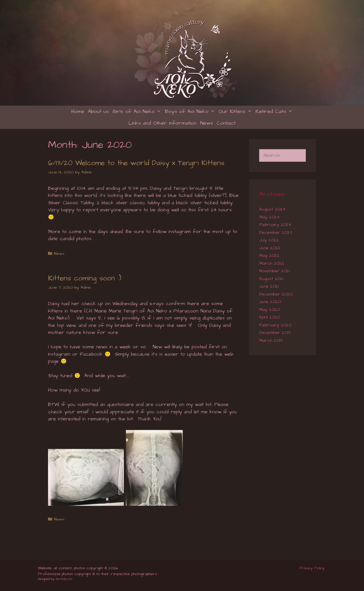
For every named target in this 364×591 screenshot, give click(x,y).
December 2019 (275, 333)
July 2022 (269, 240)
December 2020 (276, 294)
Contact (226, 123)
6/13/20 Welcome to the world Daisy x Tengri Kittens (136, 163)
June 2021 (269, 286)
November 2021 (274, 271)
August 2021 (271, 279)
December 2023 (276, 233)
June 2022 (270, 248)
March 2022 (272, 263)
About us (98, 111)
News (207, 123)
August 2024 (272, 209)
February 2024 (275, 225)
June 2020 (270, 302)
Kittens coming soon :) (85, 278)
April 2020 (270, 317)
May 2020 (269, 310)
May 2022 (269, 256)
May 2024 (269, 217)
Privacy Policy (313, 568)
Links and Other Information (162, 123)
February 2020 (275, 325)
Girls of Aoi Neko (138, 111)
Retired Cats (275, 111)
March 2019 (271, 340)
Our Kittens (236, 111)
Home (78, 111)
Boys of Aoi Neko (191, 111)
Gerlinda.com (64, 579)
